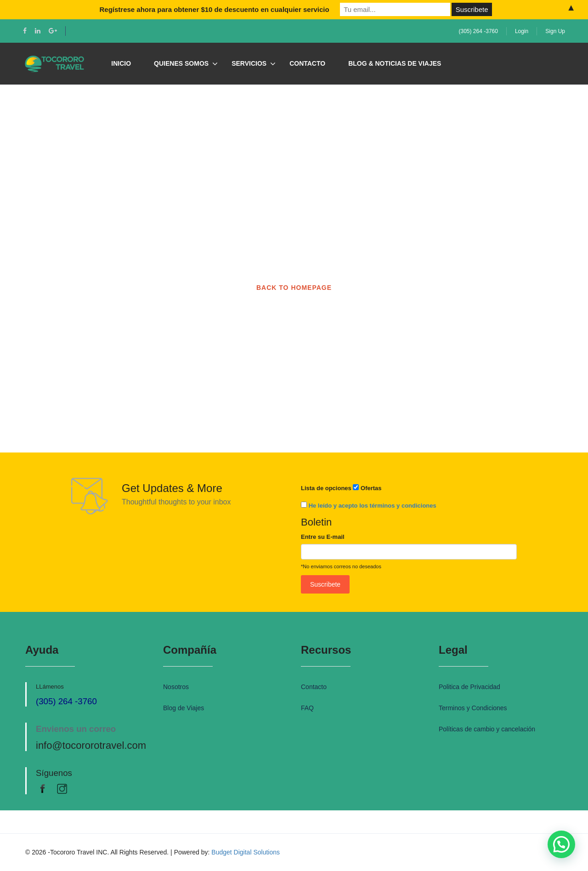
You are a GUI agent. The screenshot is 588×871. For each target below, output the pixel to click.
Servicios (249, 63)
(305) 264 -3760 (478, 31)
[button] (561, 844)
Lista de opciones (326, 488)
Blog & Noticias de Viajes (395, 63)
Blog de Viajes (184, 708)
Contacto (307, 63)
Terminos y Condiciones (473, 708)
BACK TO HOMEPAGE (294, 288)
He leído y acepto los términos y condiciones (373, 506)
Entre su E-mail (323, 537)
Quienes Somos (181, 63)
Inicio (121, 63)
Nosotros (176, 687)
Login (522, 31)
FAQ (307, 708)
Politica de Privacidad (469, 687)
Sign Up (555, 31)
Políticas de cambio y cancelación (487, 729)
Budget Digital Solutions (246, 852)
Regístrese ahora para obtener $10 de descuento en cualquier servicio (214, 9)
